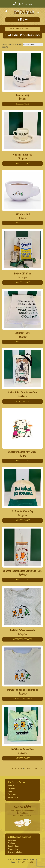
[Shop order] (33, 45)
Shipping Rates (13, 846)
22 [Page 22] (33, 769)
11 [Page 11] (27, 769)
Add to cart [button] (23, 163)
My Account (12, 840)
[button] (22, 20)
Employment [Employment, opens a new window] (12, 794)
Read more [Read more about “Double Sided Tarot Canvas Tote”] (23, 401)
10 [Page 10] (25, 769)
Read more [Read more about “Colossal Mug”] (23, 104)
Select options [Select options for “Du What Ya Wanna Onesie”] (23, 639)
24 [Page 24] (39, 769)
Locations (11, 788)
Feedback (11, 843)
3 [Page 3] (15, 769)
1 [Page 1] (12, 769)
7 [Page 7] (20, 769)
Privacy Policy (13, 849)
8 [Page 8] (22, 769)
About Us (11, 786)
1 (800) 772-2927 (24, 4)
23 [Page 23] (36, 769)
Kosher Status (13, 797)
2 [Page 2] (14, 769)
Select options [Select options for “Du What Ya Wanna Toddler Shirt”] (23, 699)
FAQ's (10, 792)
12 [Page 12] (29, 769)
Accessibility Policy (15, 852)
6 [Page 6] (19, 769)
